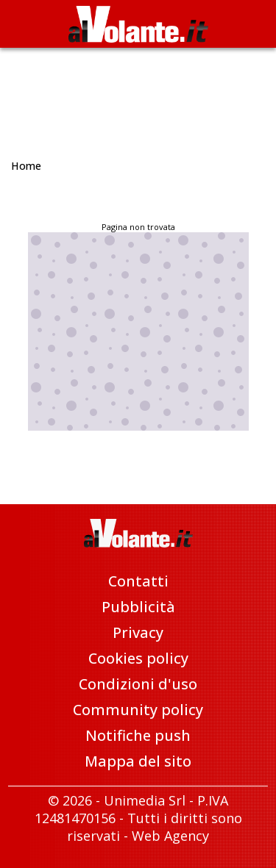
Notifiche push (138, 735)
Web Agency (170, 836)
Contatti (138, 581)
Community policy (138, 710)
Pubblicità (138, 607)
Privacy (138, 632)
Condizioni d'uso (138, 684)
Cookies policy (138, 658)
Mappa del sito (138, 761)
